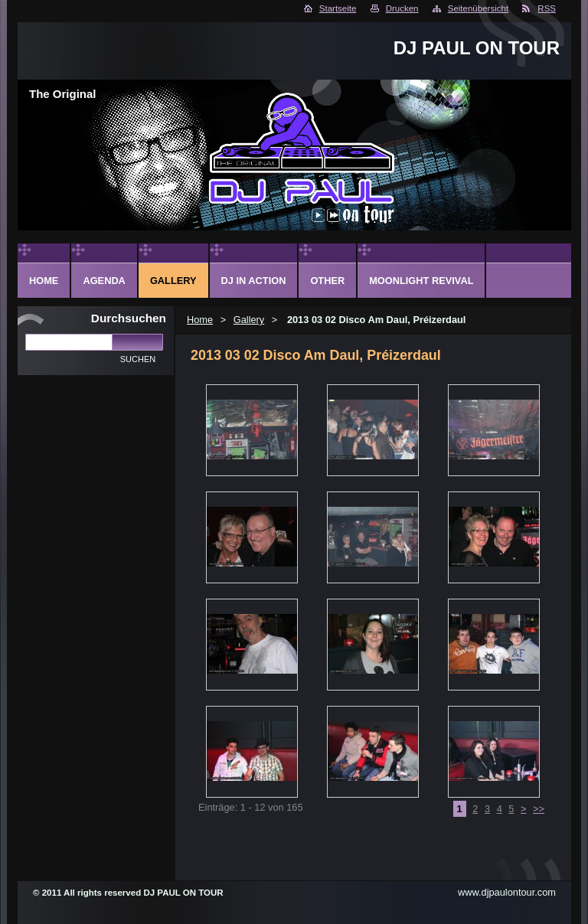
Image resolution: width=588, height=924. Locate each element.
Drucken (402, 8)
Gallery (249, 320)
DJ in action (254, 281)
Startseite (338, 8)
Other (327, 281)
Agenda (104, 281)
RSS (547, 8)
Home (200, 320)
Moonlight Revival (421, 281)
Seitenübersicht (478, 8)
